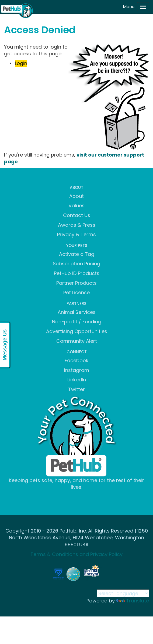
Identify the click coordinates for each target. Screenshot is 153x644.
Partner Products (76, 283)
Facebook (76, 360)
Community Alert (77, 341)
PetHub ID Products (77, 273)
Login (21, 63)
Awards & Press (77, 225)
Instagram (77, 370)
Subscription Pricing (76, 264)
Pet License (76, 292)
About (76, 196)
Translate (133, 601)
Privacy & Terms (76, 234)
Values (76, 206)
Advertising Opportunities (77, 331)
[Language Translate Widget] (123, 593)
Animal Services (77, 312)
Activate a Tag (77, 254)
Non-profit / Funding (77, 322)
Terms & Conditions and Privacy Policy (76, 554)
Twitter (76, 389)
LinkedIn (77, 380)
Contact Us (77, 215)
